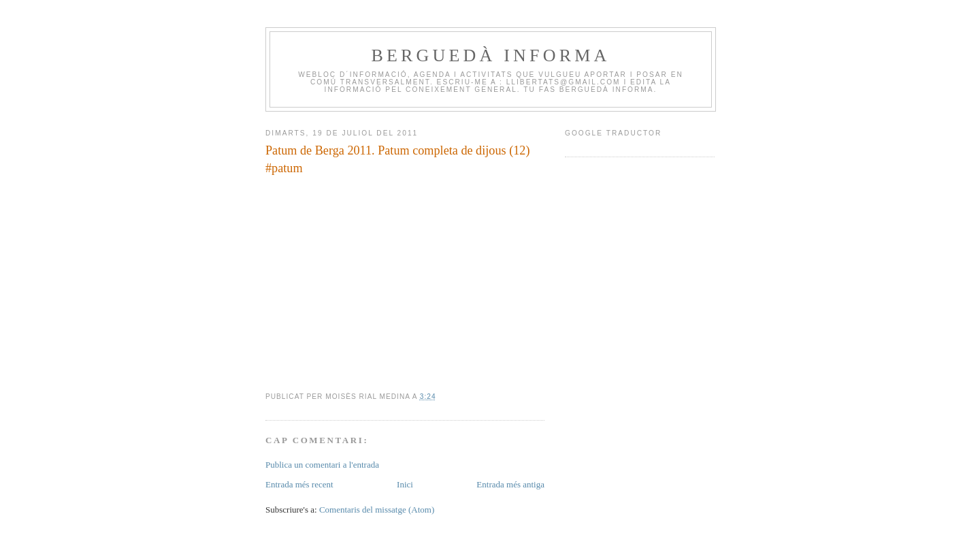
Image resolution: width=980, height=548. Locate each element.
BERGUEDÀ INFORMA (490, 55)
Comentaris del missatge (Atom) (377, 510)
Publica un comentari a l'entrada (322, 465)
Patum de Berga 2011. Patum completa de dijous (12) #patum (397, 159)
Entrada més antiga (510, 484)
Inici (405, 484)
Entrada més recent (299, 484)
